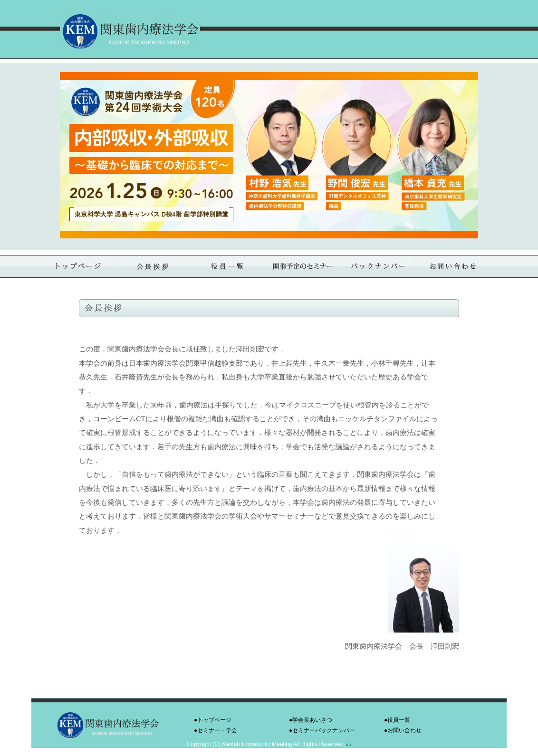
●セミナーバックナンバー (322, 730)
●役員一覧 (397, 720)
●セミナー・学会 (216, 730)
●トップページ (213, 720)
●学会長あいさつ (311, 720)
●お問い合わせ (403, 730)
